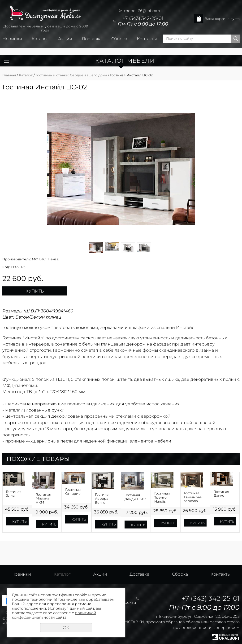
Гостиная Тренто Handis (162, 497)
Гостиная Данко (221, 494)
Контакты (147, 39)
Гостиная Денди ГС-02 (135, 497)
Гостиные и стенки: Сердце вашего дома (71, 75)
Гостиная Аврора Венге (103, 499)
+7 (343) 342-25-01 (143, 18)
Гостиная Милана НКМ (43, 499)
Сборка (119, 39)
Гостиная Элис (14, 494)
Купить (35, 291)
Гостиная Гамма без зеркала (193, 497)
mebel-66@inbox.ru (143, 11)
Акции (65, 39)
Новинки (12, 39)
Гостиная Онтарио (73, 492)
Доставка (92, 39)
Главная (9, 75)
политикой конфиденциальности (54, 615)
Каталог (40, 39)
